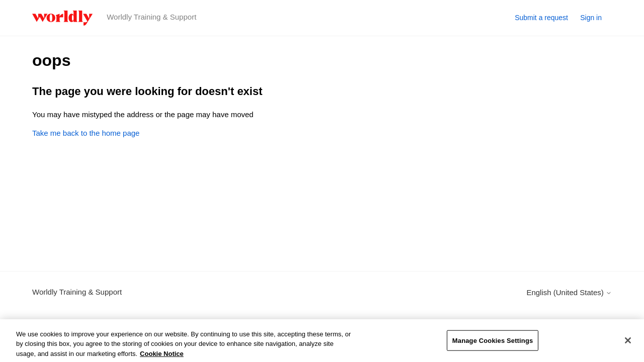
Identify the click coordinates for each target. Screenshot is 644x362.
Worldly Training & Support (77, 292)
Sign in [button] (591, 18)
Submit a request (541, 18)
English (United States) (569, 292)
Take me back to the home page (86, 133)
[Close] (628, 344)
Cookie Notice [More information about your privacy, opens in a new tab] (162, 357)
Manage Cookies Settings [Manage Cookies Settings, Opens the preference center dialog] (493, 344)
